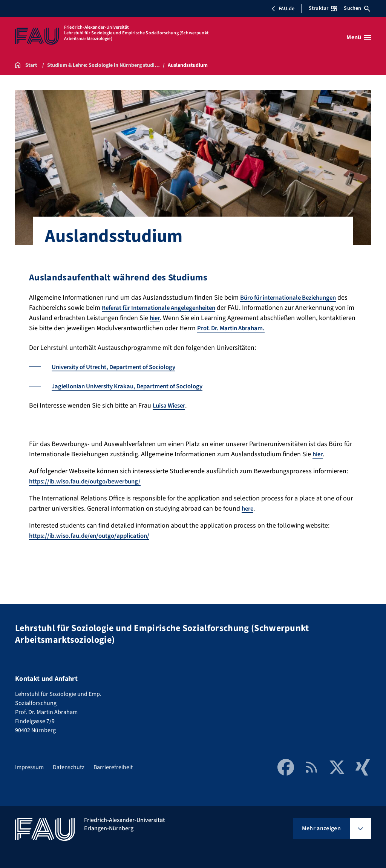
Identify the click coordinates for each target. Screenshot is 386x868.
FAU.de (283, 9)
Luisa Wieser (171, 405)
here (248, 508)
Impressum (29, 767)
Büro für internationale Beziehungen (294, 298)
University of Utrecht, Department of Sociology (121, 367)
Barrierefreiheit (113, 767)
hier (216, 318)
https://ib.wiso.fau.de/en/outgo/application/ (94, 535)
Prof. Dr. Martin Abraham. (295, 328)
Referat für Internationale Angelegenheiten (177, 308)
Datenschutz (69, 767)
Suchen (357, 8)
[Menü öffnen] (359, 37)
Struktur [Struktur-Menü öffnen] (323, 8)
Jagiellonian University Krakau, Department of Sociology (135, 386)
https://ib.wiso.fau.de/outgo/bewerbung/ (89, 481)
